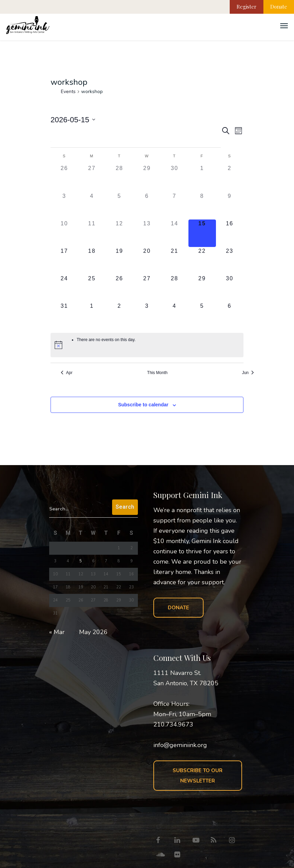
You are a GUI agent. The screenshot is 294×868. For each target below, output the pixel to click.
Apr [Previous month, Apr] (67, 373)
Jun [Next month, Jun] (248, 373)
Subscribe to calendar (143, 405)
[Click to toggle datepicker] (73, 120)
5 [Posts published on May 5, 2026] (81, 561)
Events (68, 92)
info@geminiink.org (180, 745)
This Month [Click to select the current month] (157, 373)
